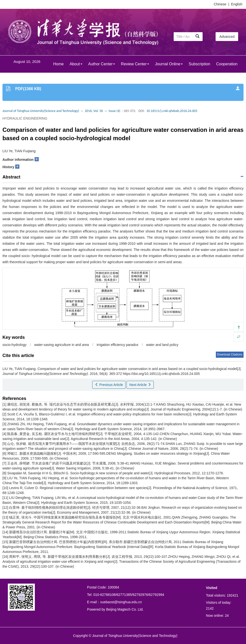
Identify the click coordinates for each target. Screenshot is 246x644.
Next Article (140, 385)
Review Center (135, 64)
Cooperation (227, 64)
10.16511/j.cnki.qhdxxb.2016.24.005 (172, 111)
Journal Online (169, 64)
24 (227, 616)
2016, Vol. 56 (94, 111)
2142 (210, 608)
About (76, 64)
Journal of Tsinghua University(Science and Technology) (41, 111)
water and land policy (162, 345)
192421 (233, 595)
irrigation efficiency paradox (117, 345)
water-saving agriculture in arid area (62, 345)
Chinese (220, 4)
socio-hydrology (14, 345)
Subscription (199, 64)
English (237, 4)
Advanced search (227, 38)
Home (58, 64)
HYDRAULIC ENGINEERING (25, 118)
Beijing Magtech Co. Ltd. (125, 609)
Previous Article (109, 385)
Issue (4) (115, 111)
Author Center (102, 64)
